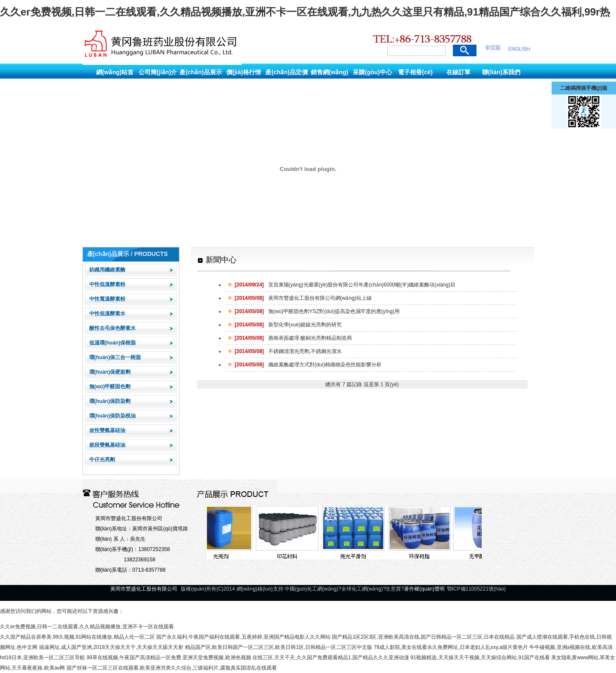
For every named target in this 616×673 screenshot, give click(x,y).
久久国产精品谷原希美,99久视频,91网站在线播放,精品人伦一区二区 (77, 637)
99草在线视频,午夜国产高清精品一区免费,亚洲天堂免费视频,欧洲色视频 (168, 658)
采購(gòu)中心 (372, 72)
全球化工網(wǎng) (362, 589)
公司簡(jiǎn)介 (158, 72)
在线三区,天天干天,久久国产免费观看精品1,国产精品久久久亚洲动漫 (331, 658)
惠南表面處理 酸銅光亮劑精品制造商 (293, 338)
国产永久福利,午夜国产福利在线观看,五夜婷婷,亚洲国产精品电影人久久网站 (243, 637)
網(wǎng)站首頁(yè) (115, 80)
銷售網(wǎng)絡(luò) (329, 80)
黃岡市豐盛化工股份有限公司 (129, 518)
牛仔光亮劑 (102, 460)
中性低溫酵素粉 (107, 284)
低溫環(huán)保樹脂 (113, 343)
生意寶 (393, 589)
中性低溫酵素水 (107, 314)
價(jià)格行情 (244, 72)
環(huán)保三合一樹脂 (115, 357)
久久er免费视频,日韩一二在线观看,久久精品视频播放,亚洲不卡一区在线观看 (87, 627)
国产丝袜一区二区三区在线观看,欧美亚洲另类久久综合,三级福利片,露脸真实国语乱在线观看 (172, 668)
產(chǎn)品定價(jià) (286, 80)
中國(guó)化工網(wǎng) (311, 589)
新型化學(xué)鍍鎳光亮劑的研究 (288, 325)
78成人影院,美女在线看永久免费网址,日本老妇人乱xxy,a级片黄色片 (451, 647)
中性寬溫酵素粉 (107, 299)
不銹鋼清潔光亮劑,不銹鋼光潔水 (288, 351)
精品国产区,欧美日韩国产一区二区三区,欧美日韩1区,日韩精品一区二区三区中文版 (279, 647)
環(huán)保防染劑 (110, 401)
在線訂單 (458, 72)
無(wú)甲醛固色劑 (110, 387)
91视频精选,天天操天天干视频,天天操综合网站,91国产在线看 (480, 658)
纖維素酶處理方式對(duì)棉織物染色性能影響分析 (308, 365)
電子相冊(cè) (415, 72)
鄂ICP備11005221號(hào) (476, 589)
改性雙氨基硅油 (107, 430)
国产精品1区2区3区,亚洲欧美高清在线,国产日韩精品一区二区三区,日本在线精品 (423, 637)
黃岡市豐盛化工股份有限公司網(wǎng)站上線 (303, 298)
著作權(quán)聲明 (424, 589)
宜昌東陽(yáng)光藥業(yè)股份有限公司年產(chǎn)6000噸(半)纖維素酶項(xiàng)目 (345, 285)
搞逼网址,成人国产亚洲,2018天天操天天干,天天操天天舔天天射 (111, 647)
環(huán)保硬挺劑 (110, 372)
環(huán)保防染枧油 (113, 416)
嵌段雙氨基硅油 (107, 445)
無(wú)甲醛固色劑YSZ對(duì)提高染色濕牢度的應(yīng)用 (317, 311)
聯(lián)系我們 (501, 72)
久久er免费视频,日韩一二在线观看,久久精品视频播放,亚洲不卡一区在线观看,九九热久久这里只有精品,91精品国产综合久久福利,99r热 (305, 12)
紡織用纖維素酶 (107, 270)
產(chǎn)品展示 (200, 72)
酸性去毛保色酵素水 (112, 328)
